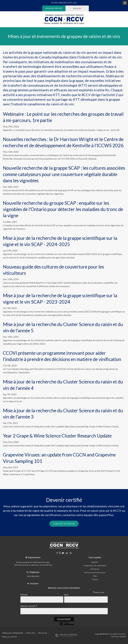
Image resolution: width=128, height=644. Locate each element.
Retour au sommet (9, 637)
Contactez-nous (64, 524)
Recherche (95, 569)
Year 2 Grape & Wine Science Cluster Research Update (57, 436)
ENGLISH (77, 8)
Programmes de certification (95, 566)
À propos (95, 562)
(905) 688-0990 (33, 576)
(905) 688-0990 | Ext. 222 (65, 3)
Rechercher (31, 633)
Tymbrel (123, 637)
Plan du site (43, 633)
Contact (95, 579)
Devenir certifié (54, 8)
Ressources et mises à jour (95, 572)
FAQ (95, 576)
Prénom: (24, 595)
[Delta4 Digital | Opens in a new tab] (66, 635)
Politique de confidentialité (13, 633)
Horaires (34, 583)
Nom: (66, 595)
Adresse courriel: (29, 606)
